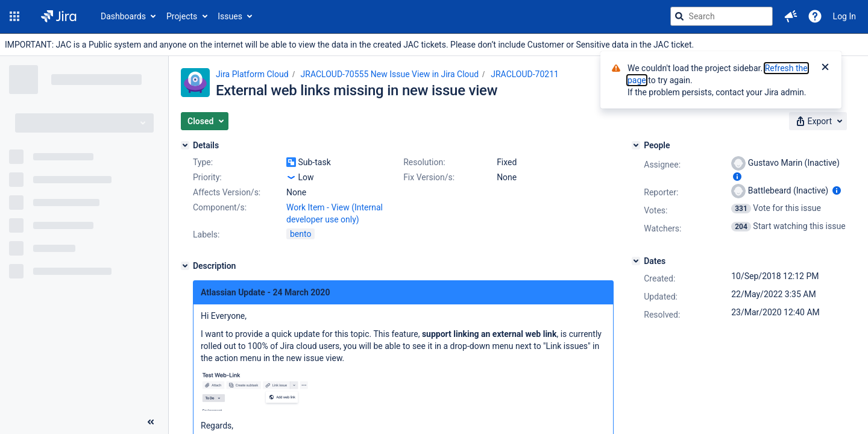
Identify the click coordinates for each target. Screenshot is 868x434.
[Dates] (636, 261)
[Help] (815, 16)
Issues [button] (230, 16)
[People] (636, 145)
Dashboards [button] (123, 16)
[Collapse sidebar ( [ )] (151, 422)
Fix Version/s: (429, 177)
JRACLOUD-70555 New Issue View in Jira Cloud (390, 74)
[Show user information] (737, 177)
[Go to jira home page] (59, 16)
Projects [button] (182, 16)
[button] (14, 16)
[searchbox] (722, 16)
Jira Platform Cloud (252, 74)
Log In (844, 16)
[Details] (185, 145)
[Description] (185, 266)
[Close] (825, 68)
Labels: (206, 234)
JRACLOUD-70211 (525, 74)
